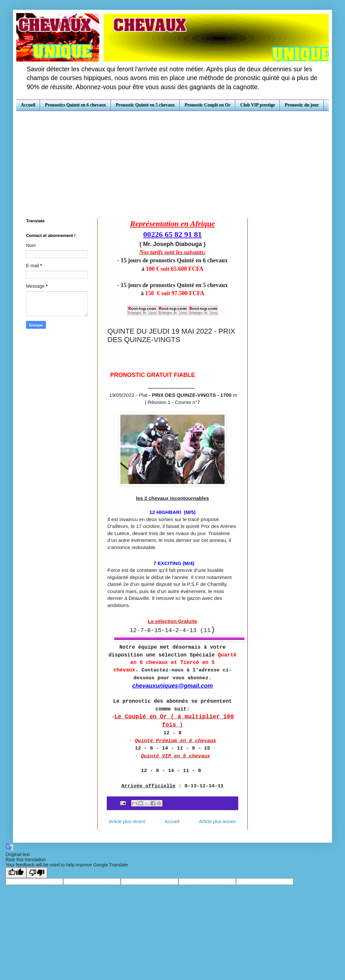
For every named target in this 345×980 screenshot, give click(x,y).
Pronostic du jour (302, 105)
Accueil (28, 105)
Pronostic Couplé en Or (207, 105)
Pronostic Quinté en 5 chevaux (145, 105)
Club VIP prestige (258, 105)
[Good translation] (16, 873)
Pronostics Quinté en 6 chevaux (75, 105)
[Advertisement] (172, 160)
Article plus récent (127, 821)
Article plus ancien (217, 821)
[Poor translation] (37, 873)
